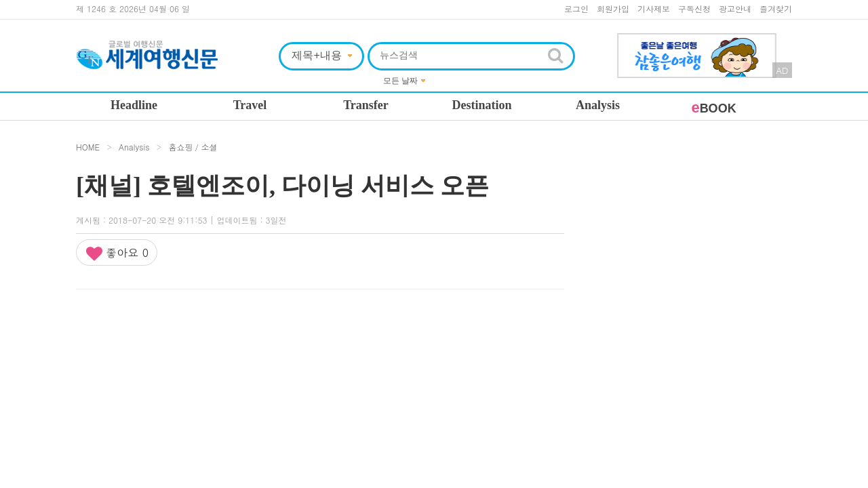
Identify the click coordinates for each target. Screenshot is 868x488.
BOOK (713, 108)
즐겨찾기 (776, 8)
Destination (481, 105)
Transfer (366, 105)
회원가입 (613, 8)
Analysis (598, 105)
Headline (134, 105)
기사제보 (654, 8)
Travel (250, 105)
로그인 (576, 8)
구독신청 (694, 8)
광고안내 (735, 8)
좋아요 (117, 253)
